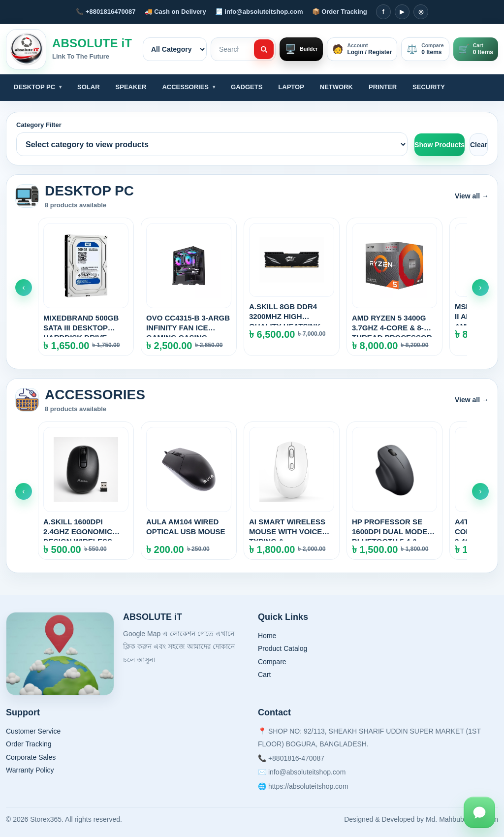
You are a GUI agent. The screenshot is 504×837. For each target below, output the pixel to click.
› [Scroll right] (480, 287)
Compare (272, 662)
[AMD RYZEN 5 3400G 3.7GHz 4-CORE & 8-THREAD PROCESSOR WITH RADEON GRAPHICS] (394, 287)
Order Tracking (29, 744)
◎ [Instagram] (421, 12)
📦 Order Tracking (340, 12)
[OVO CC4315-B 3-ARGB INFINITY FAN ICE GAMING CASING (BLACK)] (189, 287)
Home (267, 636)
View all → (472, 196)
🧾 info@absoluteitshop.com (259, 12)
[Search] (264, 49)
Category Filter (39, 125)
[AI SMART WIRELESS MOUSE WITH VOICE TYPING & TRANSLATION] (292, 491)
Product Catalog (283, 648)
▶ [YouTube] (402, 12)
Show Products (440, 145)
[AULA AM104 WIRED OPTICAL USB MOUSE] (189, 491)
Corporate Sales (31, 757)
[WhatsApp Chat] (479, 812)
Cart (264, 675)
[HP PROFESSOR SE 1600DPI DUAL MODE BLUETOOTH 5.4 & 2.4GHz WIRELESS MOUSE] (394, 491)
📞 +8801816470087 (106, 12)
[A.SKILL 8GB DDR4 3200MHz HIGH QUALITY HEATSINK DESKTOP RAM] (292, 287)
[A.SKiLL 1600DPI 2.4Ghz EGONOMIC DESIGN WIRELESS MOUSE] (86, 491)
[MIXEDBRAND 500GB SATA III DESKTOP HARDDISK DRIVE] (86, 287)
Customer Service (33, 731)
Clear (479, 145)
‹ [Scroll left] (23, 287)
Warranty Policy (30, 770)
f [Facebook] (383, 12)
